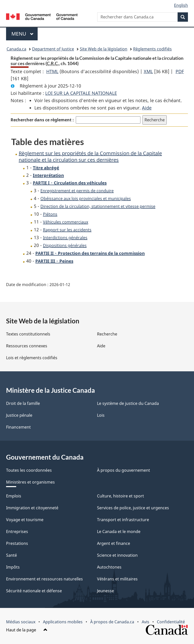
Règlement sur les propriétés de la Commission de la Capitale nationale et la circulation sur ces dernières (90, 157)
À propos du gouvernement (124, 470)
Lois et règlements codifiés (32, 358)
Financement (18, 427)
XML (148, 71)
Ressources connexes (27, 346)
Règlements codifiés (152, 49)
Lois (101, 415)
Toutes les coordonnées (29, 470)
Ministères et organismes (30, 482)
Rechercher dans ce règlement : (42, 120)
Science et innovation (117, 555)
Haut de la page (27, 630)
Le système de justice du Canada (128, 403)
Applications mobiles (63, 622)
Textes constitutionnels (28, 334)
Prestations (17, 543)
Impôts (13, 567)
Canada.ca (16, 49)
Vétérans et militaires (117, 579)
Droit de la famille (23, 403)
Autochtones (109, 567)
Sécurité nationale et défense (34, 591)
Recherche (107, 334)
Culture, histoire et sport (120, 496)
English (181, 5)
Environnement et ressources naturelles (44, 579)
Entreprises (17, 531)
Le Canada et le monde (119, 531)
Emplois (14, 496)
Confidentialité (171, 622)
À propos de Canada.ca (112, 622)
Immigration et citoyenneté (32, 508)
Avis (145, 622)
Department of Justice (53, 49)
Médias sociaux (21, 622)
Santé (11, 555)
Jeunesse (105, 591)
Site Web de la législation (104, 49)
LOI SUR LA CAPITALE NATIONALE (81, 93)
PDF (180, 71)
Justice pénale (19, 415)
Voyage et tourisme (25, 520)
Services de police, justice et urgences (133, 508)
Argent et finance (114, 543)
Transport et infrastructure (123, 520)
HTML (52, 71)
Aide (147, 108)
